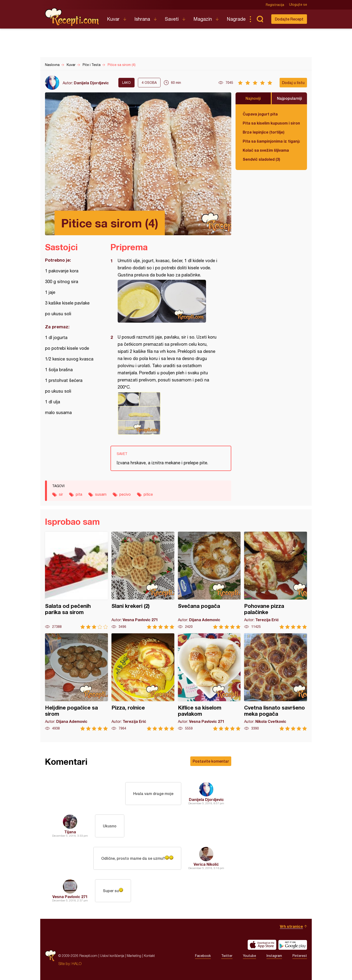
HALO (77, 964)
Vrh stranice (291, 926)
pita (79, 494)
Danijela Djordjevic (91, 83)
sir (61, 494)
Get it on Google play (293, 945)
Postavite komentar (211, 761)
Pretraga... (260, 19)
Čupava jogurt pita (260, 114)
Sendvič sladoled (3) (261, 159)
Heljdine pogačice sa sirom (76, 682)
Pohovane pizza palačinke (276, 580)
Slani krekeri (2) (143, 580)
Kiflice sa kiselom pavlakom (209, 682)
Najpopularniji (289, 98)
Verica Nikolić (206, 864)
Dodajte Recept (289, 19)
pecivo (125, 494)
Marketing (134, 956)
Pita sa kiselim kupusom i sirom (271, 123)
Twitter (227, 956)
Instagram (274, 956)
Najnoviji (253, 98)
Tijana (70, 832)
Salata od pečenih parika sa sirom (76, 580)
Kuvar (113, 19)
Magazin (203, 19)
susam (101, 494)
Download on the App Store (262, 945)
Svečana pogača (209, 580)
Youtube (249, 956)
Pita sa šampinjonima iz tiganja (271, 141)
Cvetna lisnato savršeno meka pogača (276, 682)
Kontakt (149, 956)
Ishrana (142, 19)
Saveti (172, 19)
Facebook (203, 956)
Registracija (275, 5)
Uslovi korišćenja (112, 956)
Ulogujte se (298, 5)
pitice (148, 494)
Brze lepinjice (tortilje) (264, 132)
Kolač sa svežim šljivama (266, 150)
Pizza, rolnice (143, 682)
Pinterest (300, 956)
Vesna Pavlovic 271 (70, 897)
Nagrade (236, 19)
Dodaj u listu (293, 82)
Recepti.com (72, 17)
